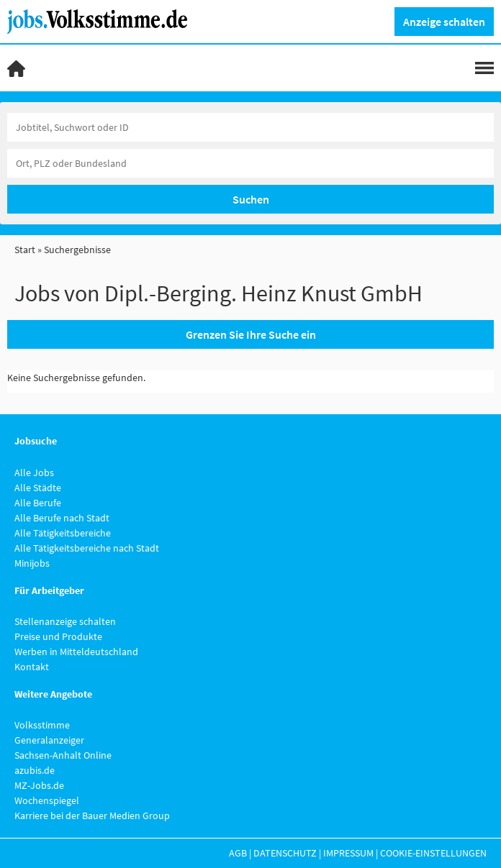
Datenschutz (285, 853)
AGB (238, 853)
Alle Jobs (34, 472)
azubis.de (35, 770)
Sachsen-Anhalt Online (63, 755)
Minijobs (32, 563)
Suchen (251, 199)
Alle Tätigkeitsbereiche (63, 533)
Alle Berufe (38, 503)
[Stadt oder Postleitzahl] (250, 163)
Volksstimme (42, 725)
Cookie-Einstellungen (433, 853)
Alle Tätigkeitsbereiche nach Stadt (87, 548)
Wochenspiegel (47, 800)
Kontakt (32, 667)
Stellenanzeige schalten (65, 621)
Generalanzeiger (49, 740)
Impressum (348, 853)
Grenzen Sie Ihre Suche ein (251, 334)
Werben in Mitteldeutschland (76, 652)
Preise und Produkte (58, 636)
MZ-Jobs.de (39, 785)
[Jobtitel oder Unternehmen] (250, 127)
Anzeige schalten (444, 22)
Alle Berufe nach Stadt (62, 518)
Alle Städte (38, 488)
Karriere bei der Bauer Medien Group (92, 816)
